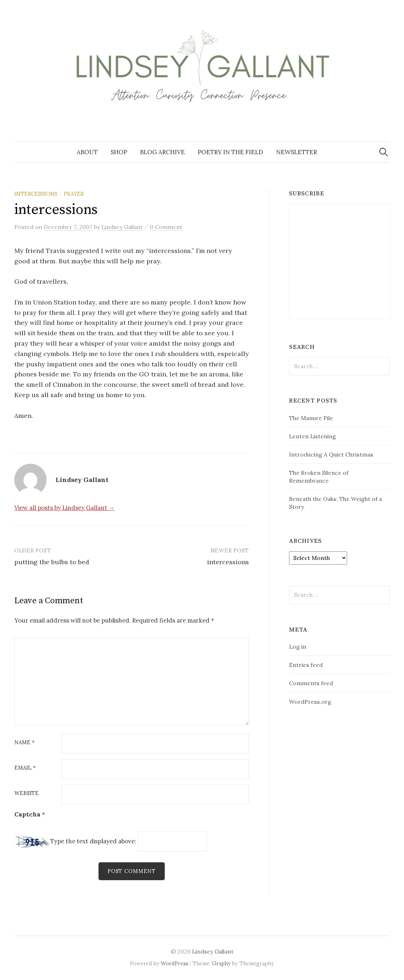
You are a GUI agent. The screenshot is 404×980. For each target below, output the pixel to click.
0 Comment (166, 227)
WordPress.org (310, 702)
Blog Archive (162, 152)
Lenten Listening (312, 436)
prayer (74, 194)
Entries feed (306, 665)
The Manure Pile (311, 418)
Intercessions (36, 194)
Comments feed (311, 683)
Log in (298, 647)
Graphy (221, 963)
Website (27, 793)
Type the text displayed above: (93, 841)
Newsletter (297, 152)
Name (25, 743)
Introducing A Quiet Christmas (331, 454)
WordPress (175, 963)
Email (25, 768)
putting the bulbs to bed (52, 562)
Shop (119, 152)
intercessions (228, 562)
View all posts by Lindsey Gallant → (64, 508)
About (87, 152)
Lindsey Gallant (213, 951)
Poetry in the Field (230, 152)
